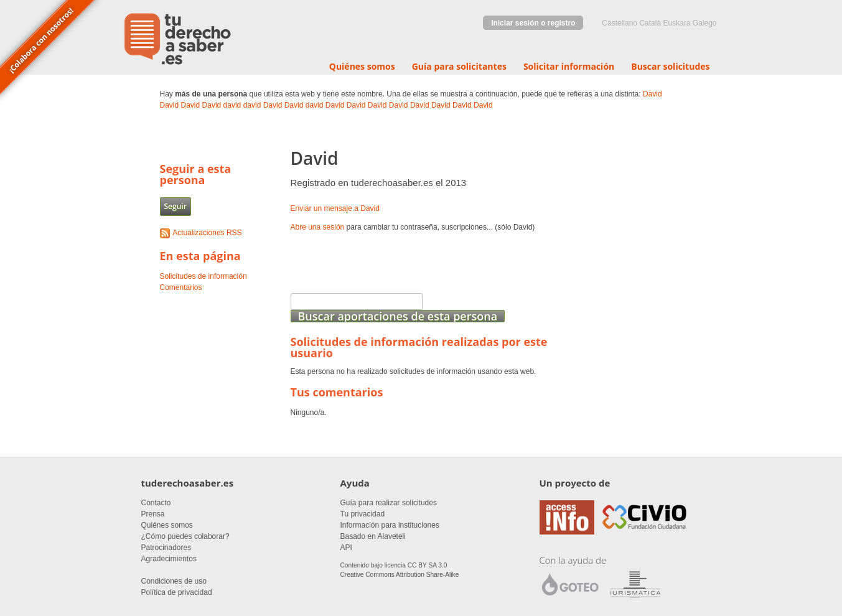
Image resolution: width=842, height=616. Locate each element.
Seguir (175, 206)
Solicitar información (569, 66)
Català (650, 23)
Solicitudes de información (203, 276)
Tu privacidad (363, 514)
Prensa (153, 514)
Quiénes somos (362, 66)
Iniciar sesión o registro (533, 23)
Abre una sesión (318, 227)
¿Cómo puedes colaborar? (185, 536)
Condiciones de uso (174, 581)
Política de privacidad (177, 592)
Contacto (156, 503)
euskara (676, 23)
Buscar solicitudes (670, 66)
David (653, 94)
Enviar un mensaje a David (335, 208)
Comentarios (181, 287)
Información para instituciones (390, 525)
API (346, 548)
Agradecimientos (169, 559)
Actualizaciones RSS (207, 233)
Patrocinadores (166, 548)
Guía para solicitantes (459, 66)
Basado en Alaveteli (373, 536)
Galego (705, 23)
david (232, 105)
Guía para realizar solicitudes (389, 503)
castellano (620, 23)
